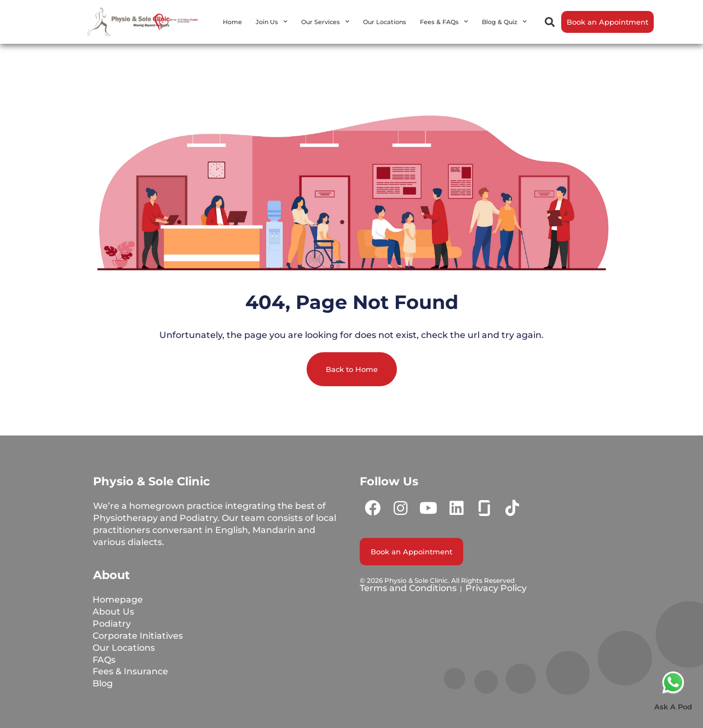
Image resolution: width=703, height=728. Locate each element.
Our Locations (385, 22)
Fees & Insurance (131, 672)
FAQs (105, 660)
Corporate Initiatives (138, 636)
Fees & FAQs (444, 22)
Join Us (272, 22)
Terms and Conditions (408, 588)
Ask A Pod (673, 707)
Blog (103, 684)
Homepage (118, 600)
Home (232, 22)
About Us (114, 612)
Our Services (325, 22)
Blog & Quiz (504, 22)
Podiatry (112, 624)
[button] (549, 22)
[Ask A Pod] (673, 682)
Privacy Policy (496, 588)
